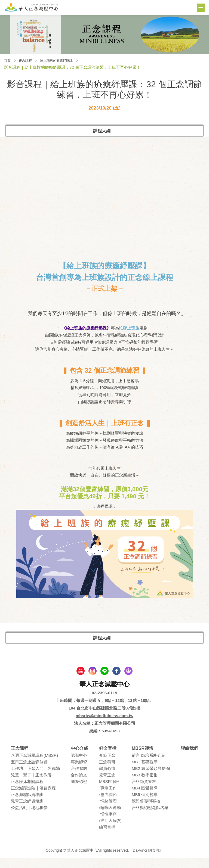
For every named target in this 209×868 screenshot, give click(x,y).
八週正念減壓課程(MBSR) (34, 765)
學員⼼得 (107, 778)
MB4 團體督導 (145, 798)
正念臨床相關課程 (27, 791)
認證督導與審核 (146, 811)
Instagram (93, 681)
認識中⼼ (79, 765)
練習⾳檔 (107, 837)
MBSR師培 (109, 791)
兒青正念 (107, 785)
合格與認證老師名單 (150, 818)
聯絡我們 (189, 758)
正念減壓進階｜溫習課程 (33, 798)
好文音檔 (108, 758)
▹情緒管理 (108, 811)
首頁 (8, 60)
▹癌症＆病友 (110, 831)
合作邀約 (79, 778)
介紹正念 (107, 765)
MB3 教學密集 (145, 785)
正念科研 (107, 772)
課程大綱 (102, 131)
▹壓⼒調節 (108, 805)
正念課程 (29, 60)
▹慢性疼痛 (108, 824)
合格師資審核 (144, 791)
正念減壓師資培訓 (27, 805)
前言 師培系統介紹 (149, 765)
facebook (116, 681)
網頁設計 (156, 860)
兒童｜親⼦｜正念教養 (31, 785)
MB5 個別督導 (145, 805)
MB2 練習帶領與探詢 (151, 778)
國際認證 (79, 791)
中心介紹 (79, 758)
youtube (81, 681)
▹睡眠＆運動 (110, 818)
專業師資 (79, 772)
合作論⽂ (79, 785)
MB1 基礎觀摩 (145, 772)
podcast (128, 681)
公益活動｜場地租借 (29, 818)
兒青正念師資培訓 (27, 811)
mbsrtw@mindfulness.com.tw (104, 725)
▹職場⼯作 (108, 798)
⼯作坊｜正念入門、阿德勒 (35, 778)
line (104, 681)
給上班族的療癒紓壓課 (65, 60)
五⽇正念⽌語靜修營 (29, 772)
